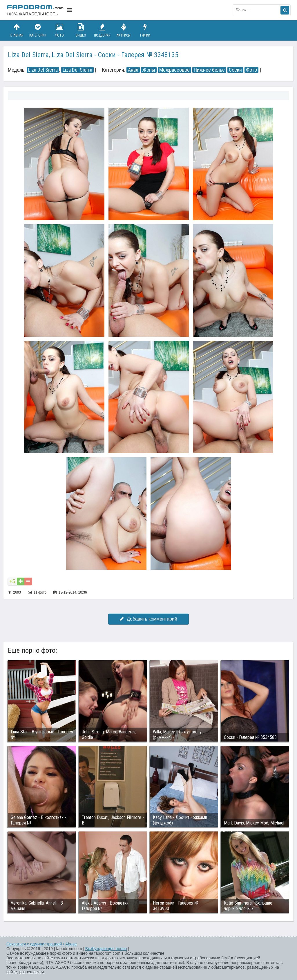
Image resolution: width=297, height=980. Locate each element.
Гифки (145, 30)
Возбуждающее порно (106, 949)
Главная (17, 30)
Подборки (102, 30)
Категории (38, 30)
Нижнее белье (209, 70)
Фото (59, 30)
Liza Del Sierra (43, 70)
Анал (133, 70)
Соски (235, 70)
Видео (81, 30)
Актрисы (124, 30)
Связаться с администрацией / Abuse (42, 944)
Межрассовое (174, 70)
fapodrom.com (35, 10)
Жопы (149, 70)
